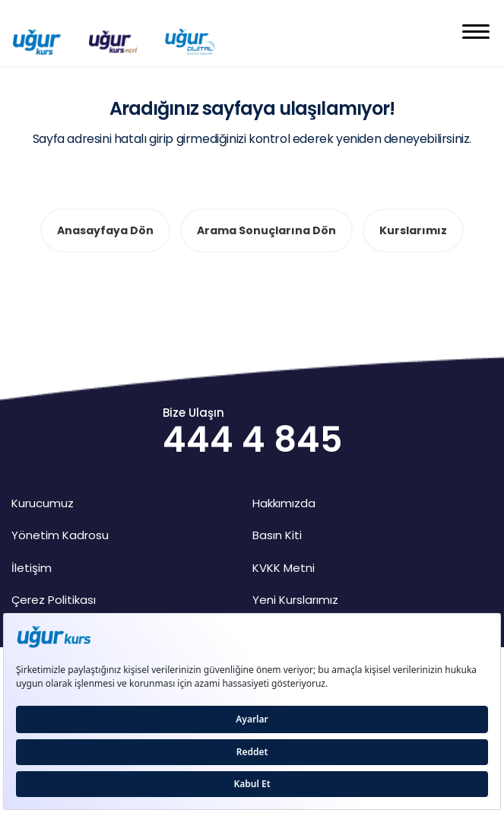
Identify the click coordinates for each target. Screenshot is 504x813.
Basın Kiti (277, 535)
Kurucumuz (43, 503)
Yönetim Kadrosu (60, 535)
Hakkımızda (284, 503)
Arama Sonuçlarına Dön (266, 230)
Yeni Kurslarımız (295, 600)
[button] (476, 33)
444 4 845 (252, 440)
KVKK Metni (284, 568)
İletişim (32, 568)
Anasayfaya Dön (105, 230)
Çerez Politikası (54, 600)
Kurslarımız (413, 230)
